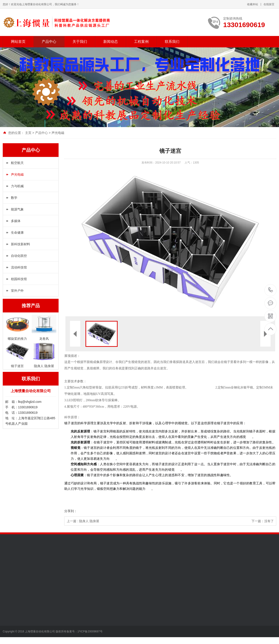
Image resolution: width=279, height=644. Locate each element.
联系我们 (172, 42)
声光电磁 (58, 133)
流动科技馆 (19, 267)
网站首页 (18, 42)
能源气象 (17, 209)
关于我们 (80, 42)
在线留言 (269, 4)
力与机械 (17, 186)
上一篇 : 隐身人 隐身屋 (83, 521)
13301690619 (271, 290)
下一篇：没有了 (263, 521)
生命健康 (17, 233)
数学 (14, 198)
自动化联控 (19, 256)
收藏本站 (253, 4)
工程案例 (141, 42)
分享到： (71, 511)
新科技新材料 (21, 244)
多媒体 (16, 221)
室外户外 (17, 291)
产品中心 (49, 42)
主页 (28, 133)
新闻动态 (111, 42)
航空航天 (17, 163)
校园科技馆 (19, 279)
